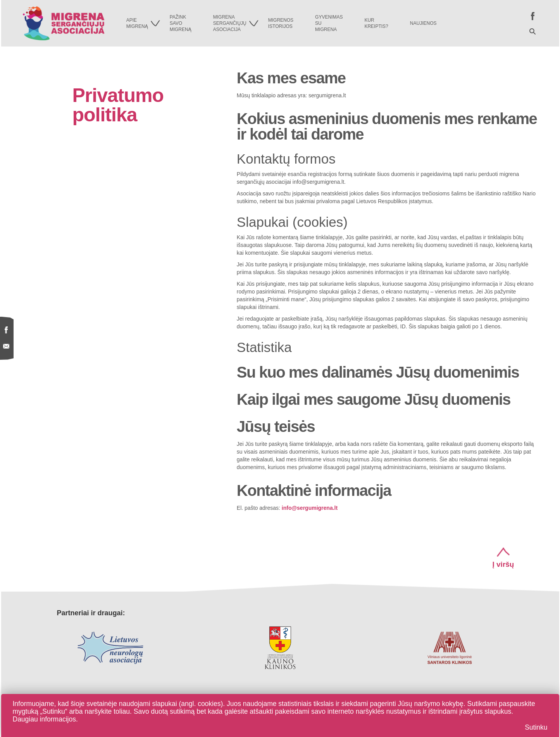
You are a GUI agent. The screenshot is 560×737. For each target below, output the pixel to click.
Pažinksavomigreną (181, 23)
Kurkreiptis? (376, 23)
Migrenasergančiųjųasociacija (236, 23)
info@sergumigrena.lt (310, 508)
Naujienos (423, 23)
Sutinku (536, 727)
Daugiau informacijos (44, 719)
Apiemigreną (143, 23)
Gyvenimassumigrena (329, 23)
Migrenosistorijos (281, 23)
